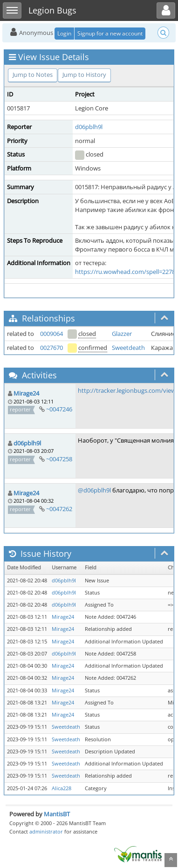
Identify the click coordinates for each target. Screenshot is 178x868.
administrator (46, 831)
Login (64, 33)
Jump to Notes (33, 75)
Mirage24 (26, 393)
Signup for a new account (110, 33)
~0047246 (59, 409)
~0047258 (59, 459)
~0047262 (59, 509)
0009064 (51, 334)
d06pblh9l (89, 127)
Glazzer (122, 334)
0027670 (51, 348)
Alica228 (62, 788)
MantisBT (57, 814)
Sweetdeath (128, 348)
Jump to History (84, 75)
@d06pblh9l (94, 490)
